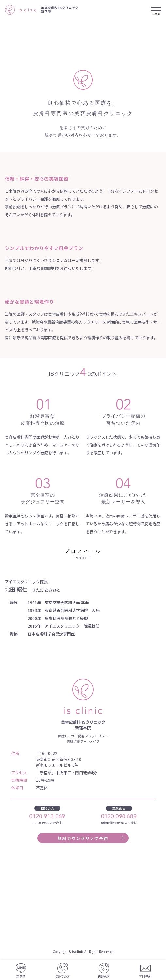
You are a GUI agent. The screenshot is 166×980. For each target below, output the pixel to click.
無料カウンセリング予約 (83, 838)
